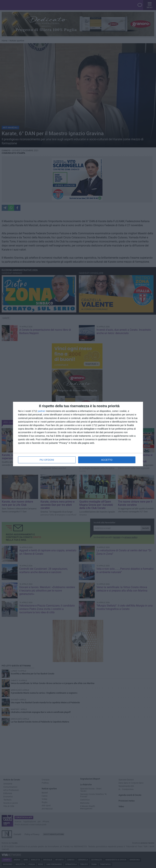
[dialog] (78, 434)
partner (42, 411)
